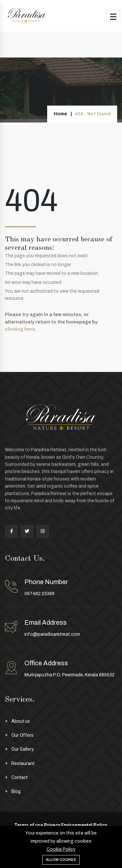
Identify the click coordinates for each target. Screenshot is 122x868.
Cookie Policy (61, 849)
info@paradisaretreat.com (52, 634)
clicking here (20, 329)
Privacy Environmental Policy (75, 825)
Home (60, 114)
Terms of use (29, 825)
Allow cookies (61, 860)
